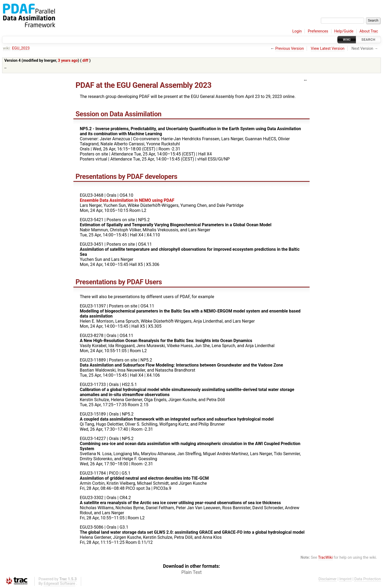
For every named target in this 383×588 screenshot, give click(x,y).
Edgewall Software (59, 584)
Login (297, 31)
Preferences (318, 31)
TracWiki (325, 558)
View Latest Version (328, 49)
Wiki (347, 40)
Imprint (345, 579)
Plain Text (191, 572)
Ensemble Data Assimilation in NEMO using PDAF (127, 200)
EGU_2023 (21, 48)
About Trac (369, 31)
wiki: (7, 48)
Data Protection (368, 579)
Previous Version (290, 49)
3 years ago (68, 61)
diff (85, 61)
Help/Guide (344, 31)
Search (368, 40)
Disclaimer (328, 579)
